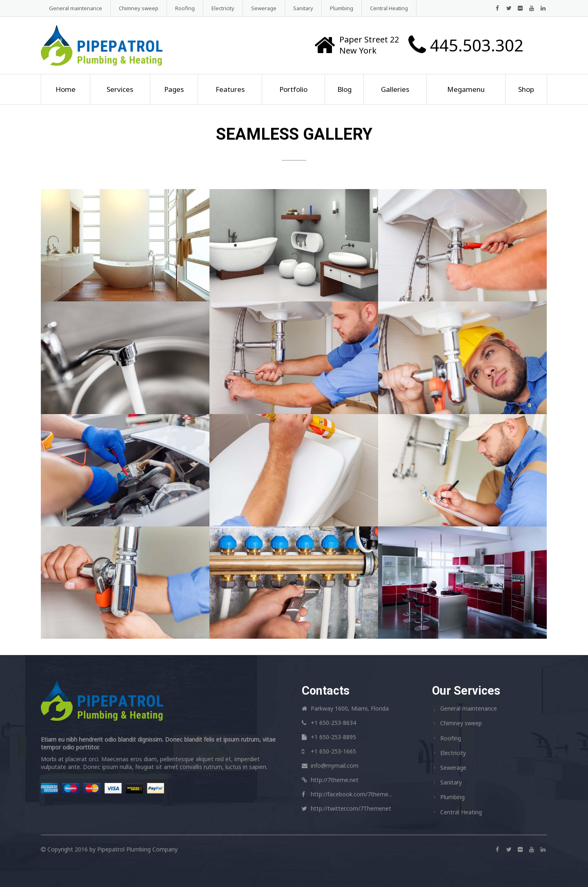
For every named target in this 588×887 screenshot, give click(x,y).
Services (120, 89)
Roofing (185, 8)
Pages (174, 89)
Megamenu (466, 89)
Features (230, 89)
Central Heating (389, 8)
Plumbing (342, 8)
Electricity (223, 8)
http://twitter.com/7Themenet (351, 808)
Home (66, 89)
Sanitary (303, 8)
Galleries (395, 89)
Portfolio (293, 89)
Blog (344, 89)
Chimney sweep (139, 8)
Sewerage (264, 8)
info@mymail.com (335, 766)
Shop (526, 89)
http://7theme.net (335, 780)
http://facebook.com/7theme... (351, 794)
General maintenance (76, 8)
